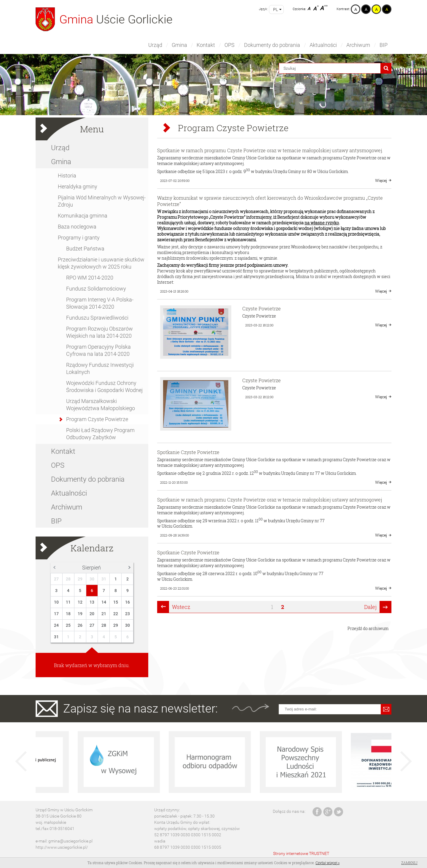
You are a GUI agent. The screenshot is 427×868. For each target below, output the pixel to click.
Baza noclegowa (77, 227)
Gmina (179, 45)
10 (56, 602)
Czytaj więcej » (328, 863)
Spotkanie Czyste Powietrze (188, 452)
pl (275, 9)
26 (80, 625)
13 (92, 602)
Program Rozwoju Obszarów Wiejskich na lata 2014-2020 (99, 332)
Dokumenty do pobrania (272, 45)
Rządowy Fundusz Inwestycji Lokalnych (100, 368)
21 (104, 614)
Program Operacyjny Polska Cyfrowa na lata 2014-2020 (98, 350)
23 (128, 614)
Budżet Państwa (85, 249)
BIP (384, 45)
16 (128, 602)
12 (80, 602)
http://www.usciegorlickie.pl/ (62, 847)
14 (104, 602)
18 (68, 614)
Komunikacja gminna (83, 216)
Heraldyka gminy (78, 187)
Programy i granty (79, 238)
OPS (230, 45)
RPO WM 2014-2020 (90, 278)
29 (80, 579)
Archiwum (358, 45)
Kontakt (206, 45)
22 (116, 614)
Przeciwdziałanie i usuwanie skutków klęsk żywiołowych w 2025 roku (101, 263)
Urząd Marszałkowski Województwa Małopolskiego (101, 405)
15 (116, 602)
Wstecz (181, 607)
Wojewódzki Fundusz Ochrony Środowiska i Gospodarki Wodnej (104, 387)
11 (68, 602)
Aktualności (323, 45)
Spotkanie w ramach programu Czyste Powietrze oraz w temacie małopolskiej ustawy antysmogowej (270, 500)
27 (56, 579)
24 (56, 625)
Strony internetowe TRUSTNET (301, 853)
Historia (67, 176)
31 (104, 579)
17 (56, 614)
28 (68, 579)
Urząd (155, 45)
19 (80, 614)
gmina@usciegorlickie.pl (70, 841)
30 (92, 579)
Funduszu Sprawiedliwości (97, 318)
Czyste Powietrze (262, 308)
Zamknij (409, 863)
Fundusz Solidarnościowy (96, 289)
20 (92, 614)
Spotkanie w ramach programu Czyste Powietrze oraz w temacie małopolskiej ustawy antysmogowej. (270, 150)
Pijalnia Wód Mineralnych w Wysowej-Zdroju (102, 201)
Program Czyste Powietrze (97, 419)
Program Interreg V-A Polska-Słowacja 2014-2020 (100, 303)
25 (68, 625)
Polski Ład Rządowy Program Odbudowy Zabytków (100, 434)
